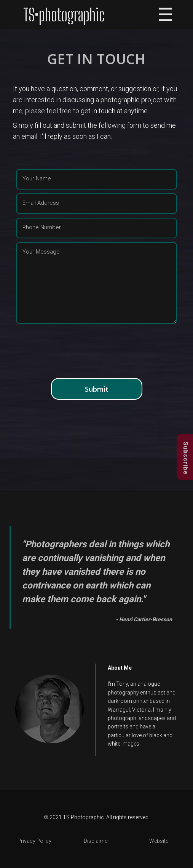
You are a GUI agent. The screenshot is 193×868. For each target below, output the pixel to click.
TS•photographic (64, 15)
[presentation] (97, 352)
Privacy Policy (34, 841)
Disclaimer (96, 841)
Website (159, 841)
